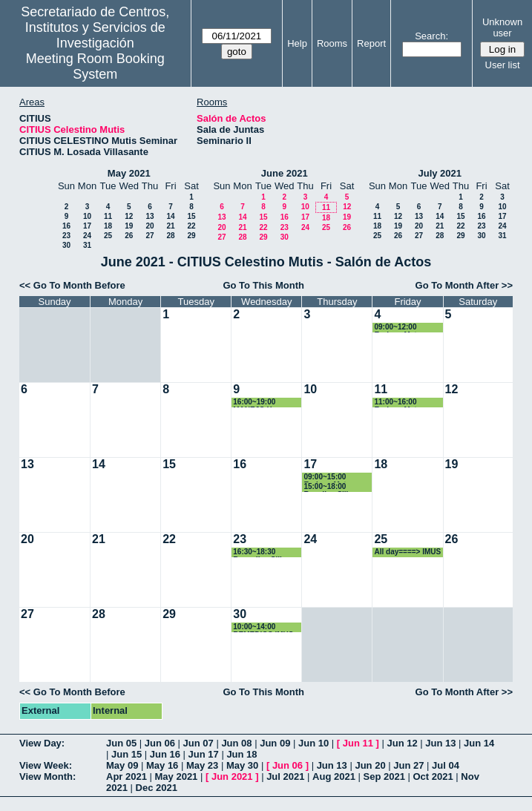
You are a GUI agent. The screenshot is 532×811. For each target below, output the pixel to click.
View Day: (42, 743)
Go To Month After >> (464, 285)
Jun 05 (121, 743)
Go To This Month (263, 285)
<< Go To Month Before (72, 285)
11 (108, 216)
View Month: (47, 776)
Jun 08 (236, 743)
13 (150, 216)
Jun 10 (313, 743)
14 (170, 216)
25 (108, 236)
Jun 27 (408, 765)
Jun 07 (198, 743)
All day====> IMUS (407, 552)
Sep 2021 (384, 776)
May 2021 (129, 173)
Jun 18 (242, 754)
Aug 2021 (334, 776)
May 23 (202, 765)
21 (170, 226)
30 (66, 245)
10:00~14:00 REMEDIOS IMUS (263, 627)
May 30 (242, 765)
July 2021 (440, 173)
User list (503, 65)
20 (150, 226)
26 (129, 236)
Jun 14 (479, 743)
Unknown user (502, 27)
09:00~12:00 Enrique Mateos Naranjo (401, 328)
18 (108, 226)
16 (66, 226)
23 (66, 236)
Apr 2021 (127, 776)
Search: (431, 36)
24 (87, 236)
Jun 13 (440, 743)
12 (129, 216)
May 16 (162, 765)
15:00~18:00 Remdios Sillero (332, 487)
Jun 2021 (232, 776)
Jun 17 (204, 754)
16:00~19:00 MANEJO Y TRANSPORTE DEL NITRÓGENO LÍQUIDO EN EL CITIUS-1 (267, 403)
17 (87, 226)
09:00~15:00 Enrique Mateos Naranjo (331, 477)
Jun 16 (165, 754)
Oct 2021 (433, 776)
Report (371, 43)
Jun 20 (370, 765)
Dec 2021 (157, 788)
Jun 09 (275, 743)
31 (87, 245)
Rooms (332, 43)
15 (191, 216)
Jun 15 (127, 754)
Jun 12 (402, 743)
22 (191, 226)
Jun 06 (160, 743)
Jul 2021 (285, 776)
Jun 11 (358, 743)
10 (87, 216)
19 (129, 226)
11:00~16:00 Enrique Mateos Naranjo (401, 403)
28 (170, 236)
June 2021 (285, 173)
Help (297, 43)
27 (150, 236)
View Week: (46, 765)
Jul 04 (446, 765)
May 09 (122, 765)
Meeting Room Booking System (95, 66)
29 (191, 236)
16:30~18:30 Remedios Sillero (263, 552)
